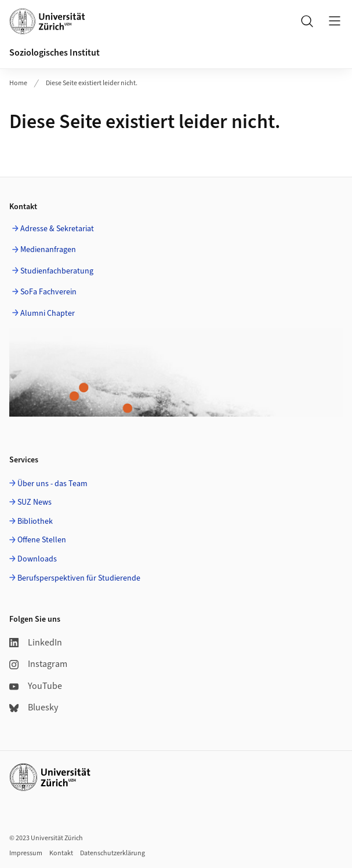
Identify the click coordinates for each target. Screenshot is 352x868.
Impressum (26, 853)
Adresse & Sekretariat (57, 229)
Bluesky (34, 707)
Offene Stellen (42, 540)
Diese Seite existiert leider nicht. (92, 83)
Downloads (37, 559)
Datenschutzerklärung (113, 853)
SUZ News (35, 502)
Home (18, 83)
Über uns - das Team (52, 484)
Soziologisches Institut (55, 53)
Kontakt (61, 853)
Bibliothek (35, 521)
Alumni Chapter (48, 313)
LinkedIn (36, 643)
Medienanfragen (48, 250)
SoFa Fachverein (48, 292)
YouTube (36, 686)
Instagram (38, 664)
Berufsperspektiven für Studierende (79, 578)
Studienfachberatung (57, 271)
